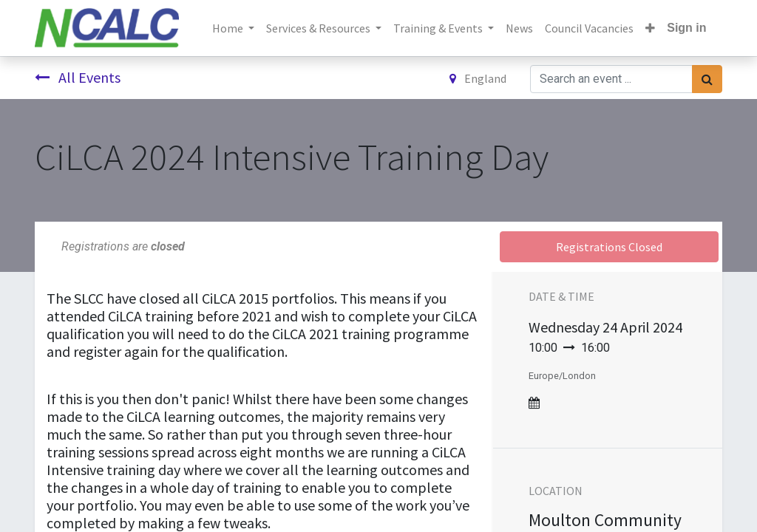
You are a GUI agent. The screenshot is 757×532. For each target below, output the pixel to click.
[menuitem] (519, 28)
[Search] (707, 79)
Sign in (686, 28)
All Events (78, 77)
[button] (650, 28)
